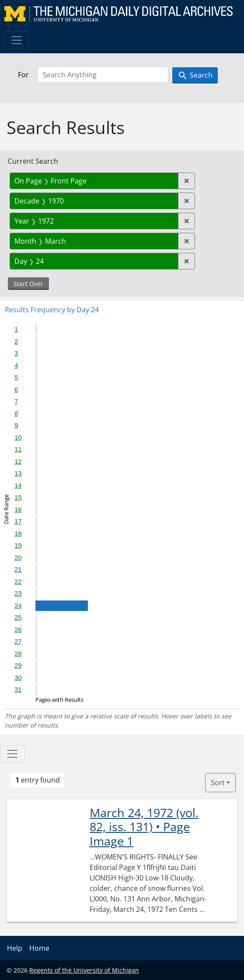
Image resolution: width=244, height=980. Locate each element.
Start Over (28, 284)
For (23, 75)
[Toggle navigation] (17, 40)
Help (15, 948)
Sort (218, 783)
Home (39, 948)
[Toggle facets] (12, 754)
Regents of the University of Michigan (84, 970)
